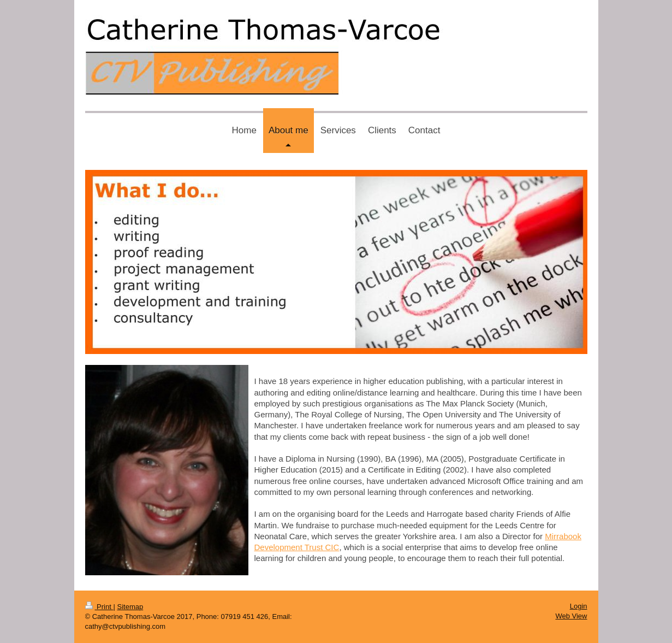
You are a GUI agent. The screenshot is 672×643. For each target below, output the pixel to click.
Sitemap (130, 607)
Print (99, 607)
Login (579, 606)
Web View (571, 616)
